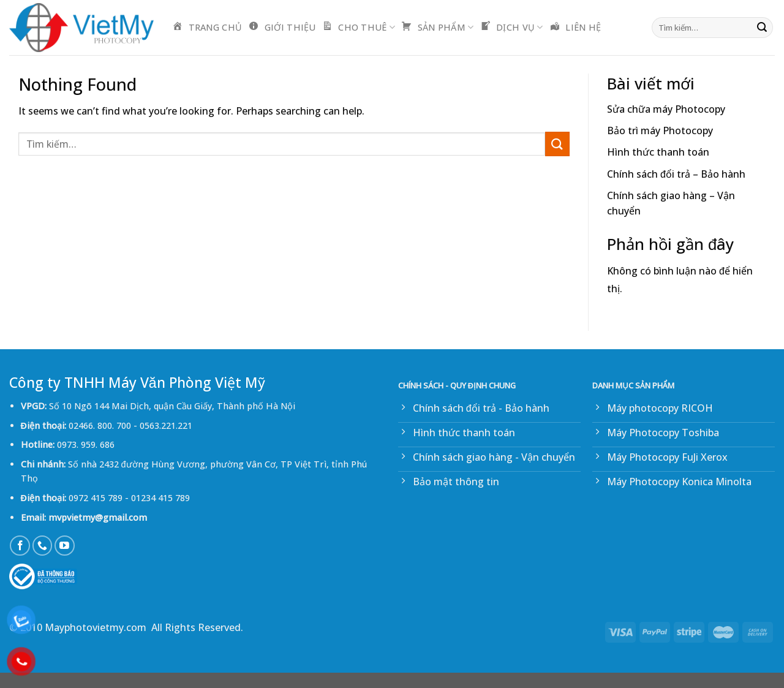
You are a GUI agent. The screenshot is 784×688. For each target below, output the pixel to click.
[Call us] (43, 546)
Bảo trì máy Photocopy (660, 130)
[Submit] (762, 28)
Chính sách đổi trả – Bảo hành (676, 174)
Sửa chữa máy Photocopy (666, 109)
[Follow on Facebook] (20, 546)
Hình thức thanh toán (658, 152)
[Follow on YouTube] (65, 546)
